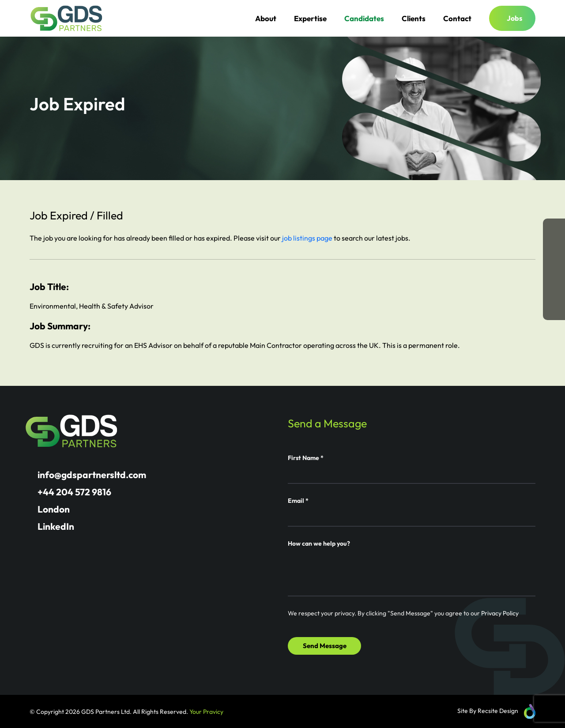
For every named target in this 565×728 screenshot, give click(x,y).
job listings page (307, 238)
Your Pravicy (206, 712)
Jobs (514, 18)
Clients (414, 18)
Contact (457, 18)
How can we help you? (319, 543)
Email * (298, 501)
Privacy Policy (500, 613)
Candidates (364, 18)
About (266, 18)
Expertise (310, 18)
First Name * (306, 458)
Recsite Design (498, 711)
